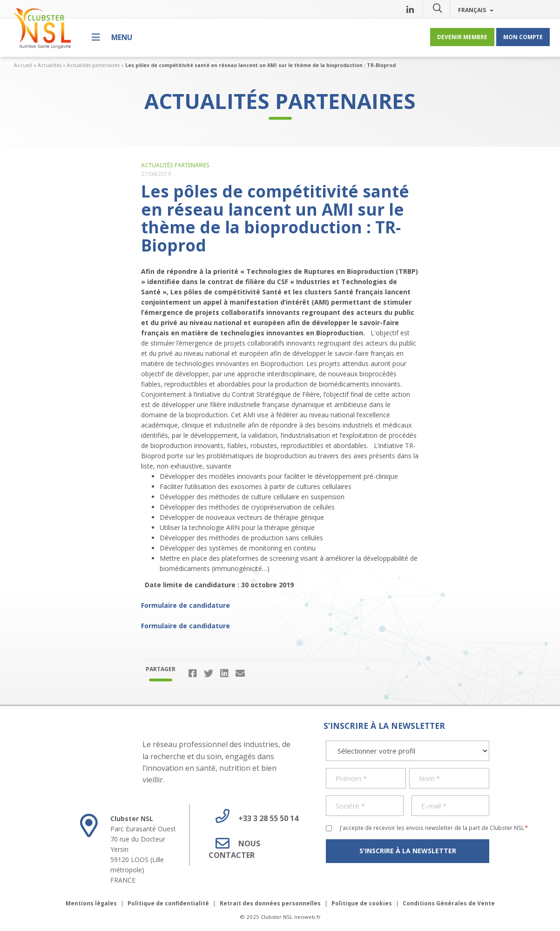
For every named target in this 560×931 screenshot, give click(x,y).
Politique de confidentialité (168, 903)
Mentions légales (91, 903)
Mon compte (523, 37)
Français (476, 10)
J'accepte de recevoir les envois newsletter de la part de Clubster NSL (434, 828)
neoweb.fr (307, 917)
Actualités (50, 65)
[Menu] (112, 37)
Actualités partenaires (93, 65)
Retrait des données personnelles (270, 903)
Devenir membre (462, 37)
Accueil (23, 65)
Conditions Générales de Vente (449, 903)
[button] (438, 8)
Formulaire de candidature (186, 605)
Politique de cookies (362, 903)
